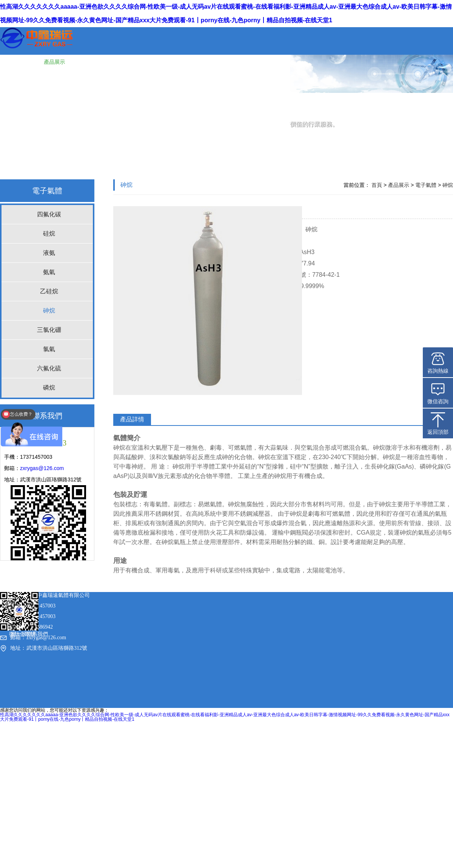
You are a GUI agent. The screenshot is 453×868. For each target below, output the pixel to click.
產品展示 (399, 185)
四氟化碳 (49, 214)
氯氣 (49, 349)
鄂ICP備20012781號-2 (77, 743)
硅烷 (49, 234)
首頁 (377, 185)
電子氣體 (47, 191)
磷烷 (49, 388)
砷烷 (49, 311)
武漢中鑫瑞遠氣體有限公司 (27, 743)
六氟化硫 (49, 368)
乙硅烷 (49, 291)
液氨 (49, 253)
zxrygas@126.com (42, 468)
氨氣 (49, 272)
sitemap (106, 743)
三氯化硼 (49, 330)
